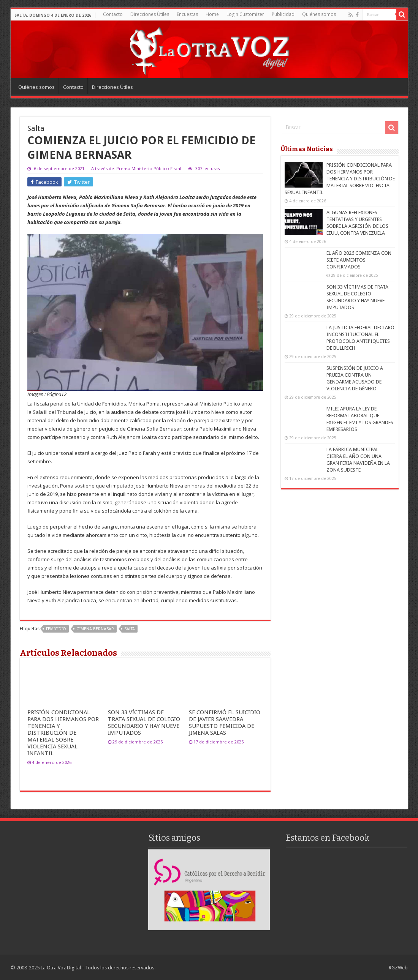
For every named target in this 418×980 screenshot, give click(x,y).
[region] (209, 890)
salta (130, 629)
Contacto (113, 14)
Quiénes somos (319, 14)
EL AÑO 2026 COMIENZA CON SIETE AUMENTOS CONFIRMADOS (359, 260)
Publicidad (283, 14)
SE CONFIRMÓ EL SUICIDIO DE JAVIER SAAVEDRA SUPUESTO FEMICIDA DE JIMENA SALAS (225, 723)
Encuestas (187, 14)
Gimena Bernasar (95, 629)
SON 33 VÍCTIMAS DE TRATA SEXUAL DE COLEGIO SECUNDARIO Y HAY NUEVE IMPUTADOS (144, 723)
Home (212, 14)
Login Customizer (245, 14)
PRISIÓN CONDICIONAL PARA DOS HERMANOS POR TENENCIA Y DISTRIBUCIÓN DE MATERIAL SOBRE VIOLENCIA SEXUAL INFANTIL (63, 733)
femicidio (56, 629)
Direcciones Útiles (150, 14)
